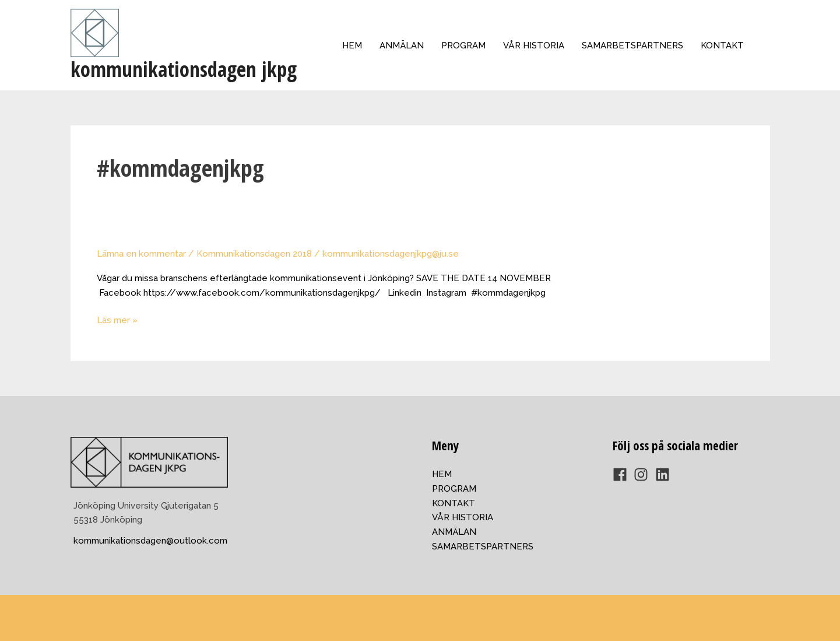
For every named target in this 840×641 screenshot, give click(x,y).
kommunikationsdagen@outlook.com (150, 541)
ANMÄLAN (402, 45)
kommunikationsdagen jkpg (184, 69)
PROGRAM (463, 45)
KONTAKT (722, 45)
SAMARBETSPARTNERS (632, 45)
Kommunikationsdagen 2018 (254, 254)
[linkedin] (665, 474)
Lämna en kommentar (141, 254)
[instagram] (643, 474)
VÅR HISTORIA (534, 45)
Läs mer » (117, 320)
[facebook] (622, 474)
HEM (352, 45)
